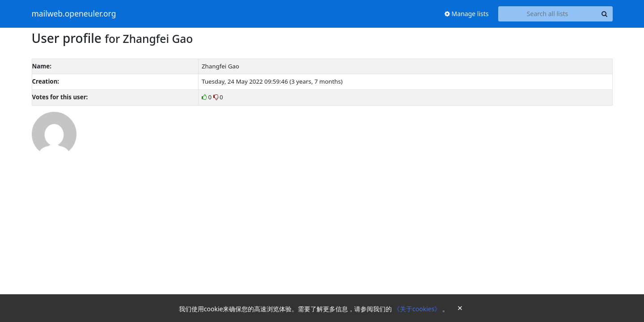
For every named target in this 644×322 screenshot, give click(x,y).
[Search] (605, 14)
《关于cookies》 (418, 309)
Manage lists (467, 14)
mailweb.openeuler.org (74, 14)
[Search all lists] (548, 14)
